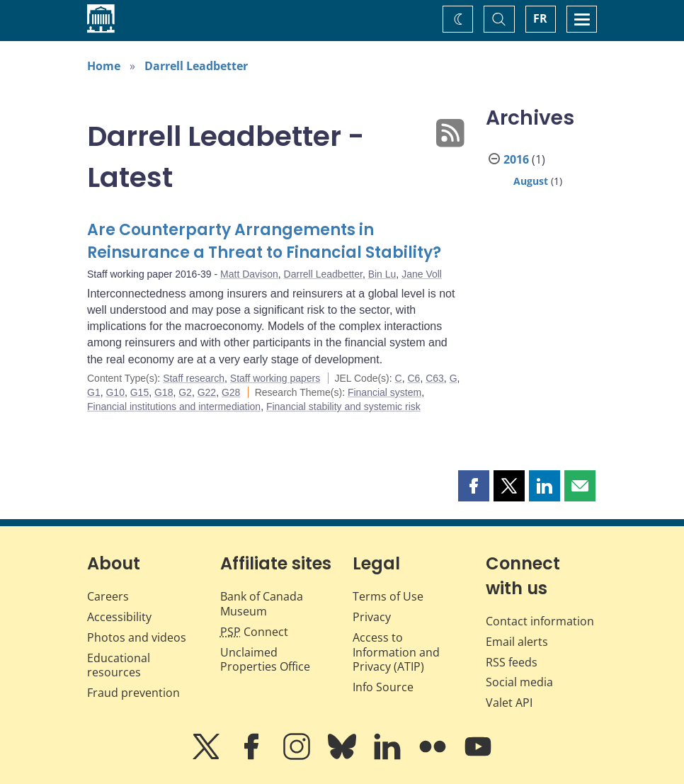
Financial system (384, 392)
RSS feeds (512, 662)
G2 (185, 392)
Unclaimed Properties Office (265, 660)
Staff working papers (275, 378)
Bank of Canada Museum (262, 604)
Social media (519, 682)
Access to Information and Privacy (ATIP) (396, 652)
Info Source (383, 687)
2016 (516, 159)
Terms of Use (388, 596)
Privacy (372, 617)
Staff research (194, 378)
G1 (94, 392)
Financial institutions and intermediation (174, 407)
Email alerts (517, 642)
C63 (435, 378)
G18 (164, 392)
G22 (207, 392)
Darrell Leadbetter (196, 66)
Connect (254, 632)
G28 (231, 392)
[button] (474, 486)
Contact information (540, 621)
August (531, 181)
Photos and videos (137, 637)
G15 (139, 392)
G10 (115, 392)
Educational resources (119, 665)
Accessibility (119, 617)
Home (104, 66)
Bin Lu (382, 274)
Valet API (509, 703)
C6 (414, 378)
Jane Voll (422, 274)
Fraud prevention (133, 693)
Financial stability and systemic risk (343, 407)
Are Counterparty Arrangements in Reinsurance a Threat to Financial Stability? (264, 241)
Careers (108, 596)
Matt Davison (249, 274)
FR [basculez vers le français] (540, 18)
